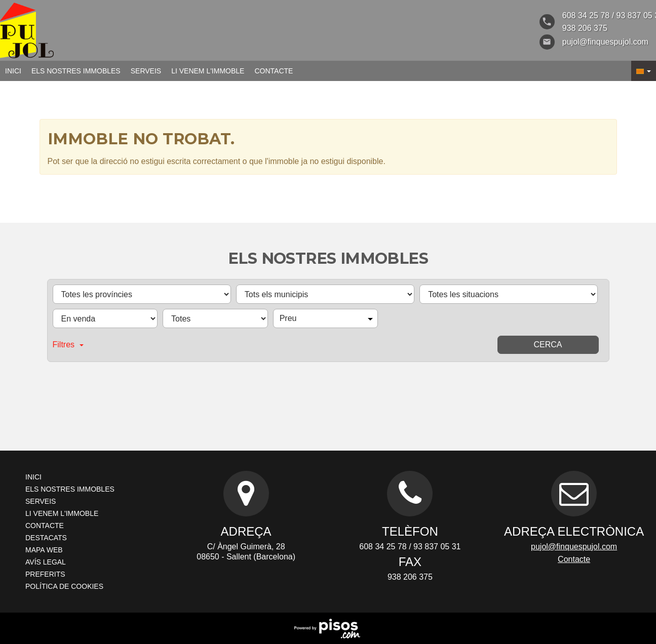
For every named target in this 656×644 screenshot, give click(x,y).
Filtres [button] (68, 345)
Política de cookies (64, 586)
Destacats (46, 538)
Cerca (548, 345)
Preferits (45, 574)
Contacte (274, 71)
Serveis (146, 71)
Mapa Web (44, 550)
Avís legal (46, 562)
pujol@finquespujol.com (574, 547)
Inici (13, 71)
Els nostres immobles (76, 71)
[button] (644, 71)
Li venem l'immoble (208, 71)
